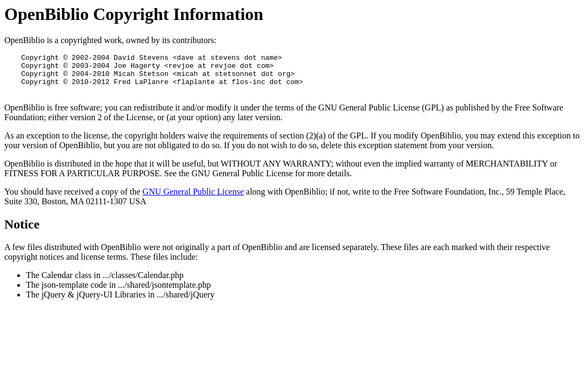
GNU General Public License (193, 200)
